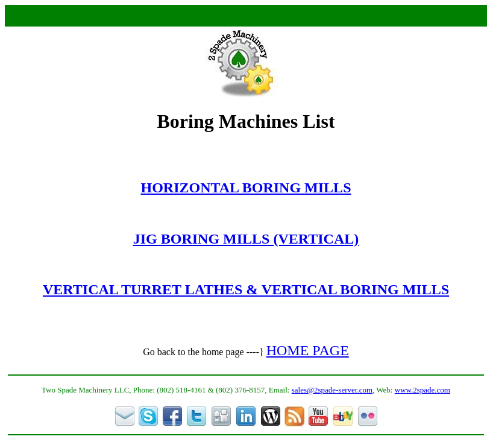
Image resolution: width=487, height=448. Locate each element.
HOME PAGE (308, 350)
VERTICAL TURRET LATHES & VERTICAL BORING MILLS (246, 289)
